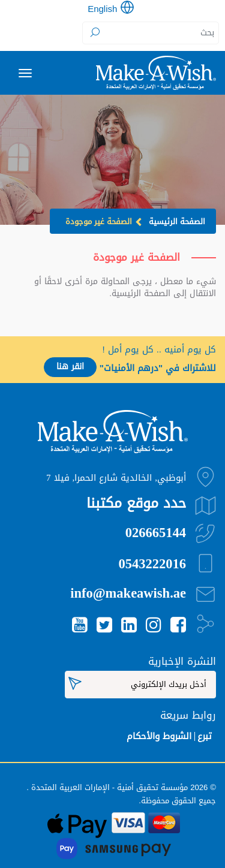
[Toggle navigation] (25, 73)
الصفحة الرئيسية (177, 221)
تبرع (205, 736)
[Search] (151, 33)
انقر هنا (70, 367)
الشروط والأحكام (159, 736)
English (102, 8)
